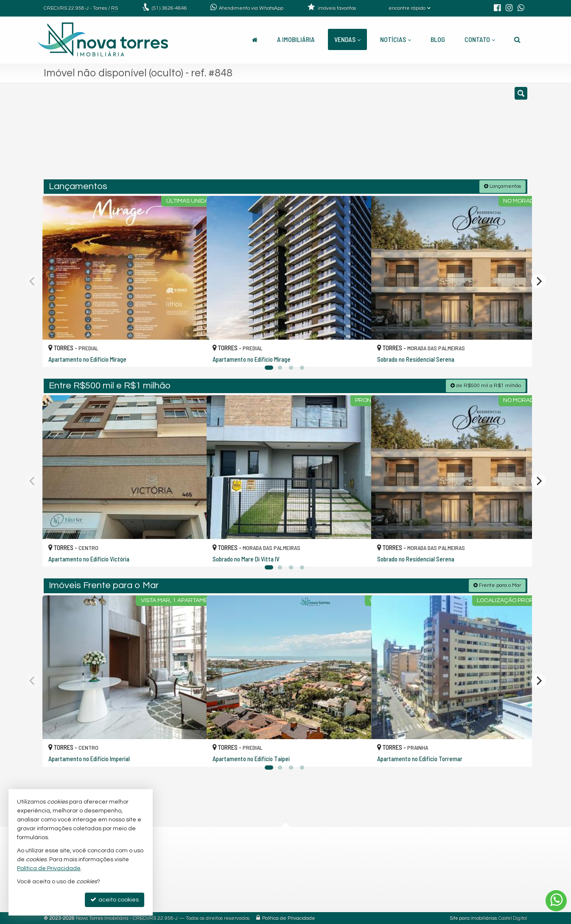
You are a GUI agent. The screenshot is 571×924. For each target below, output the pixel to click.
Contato (480, 39)
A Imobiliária (296, 39)
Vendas (347, 39)
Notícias (396, 39)
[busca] (517, 39)
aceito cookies (115, 900)
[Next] (538, 281)
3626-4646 (169, 8)
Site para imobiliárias (473, 917)
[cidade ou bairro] (363, 135)
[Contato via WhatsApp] (556, 901)
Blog (438, 39)
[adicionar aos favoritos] (191, 352)
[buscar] (427, 135)
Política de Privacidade (289, 917)
